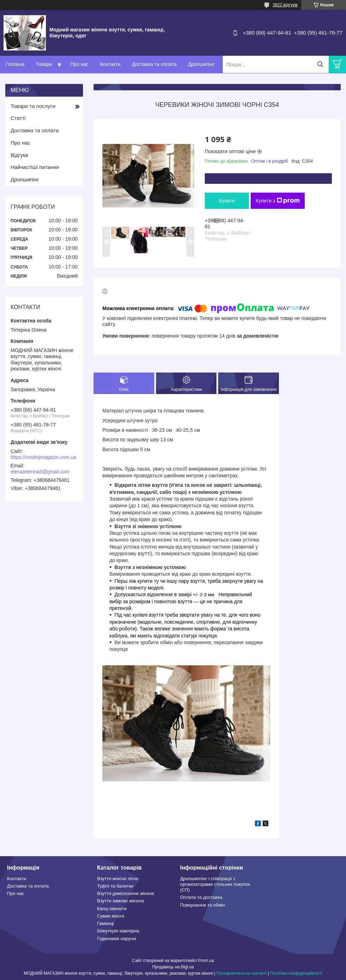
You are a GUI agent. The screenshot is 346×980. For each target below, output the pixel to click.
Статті (18, 118)
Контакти (110, 64)
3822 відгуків (285, 5)
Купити (227, 201)
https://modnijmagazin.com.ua (43, 457)
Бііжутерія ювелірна (118, 931)
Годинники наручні (117, 939)
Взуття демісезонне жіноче (126, 893)
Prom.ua (206, 961)
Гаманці (105, 923)
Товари (44, 64)
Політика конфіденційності (296, 973)
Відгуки (19, 155)
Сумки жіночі (111, 916)
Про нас (79, 64)
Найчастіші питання (35, 167)
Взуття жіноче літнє (118, 879)
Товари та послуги (33, 106)
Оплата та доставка (201, 897)
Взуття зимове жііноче (121, 901)
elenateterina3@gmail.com (40, 472)
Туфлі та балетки (115, 886)
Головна (15, 64)
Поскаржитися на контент (241, 973)
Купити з (278, 201)
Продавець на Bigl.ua (173, 967)
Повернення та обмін (202, 905)
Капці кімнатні (112, 909)
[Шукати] (320, 64)
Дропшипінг (201, 64)
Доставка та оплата (154, 64)
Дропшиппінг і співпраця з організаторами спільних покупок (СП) (215, 884)
